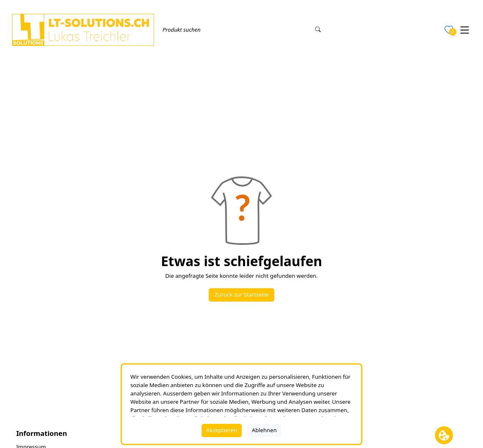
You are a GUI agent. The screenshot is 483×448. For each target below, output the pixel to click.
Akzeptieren (222, 430)
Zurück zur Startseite (241, 294)
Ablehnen (264, 430)
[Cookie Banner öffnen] (444, 435)
